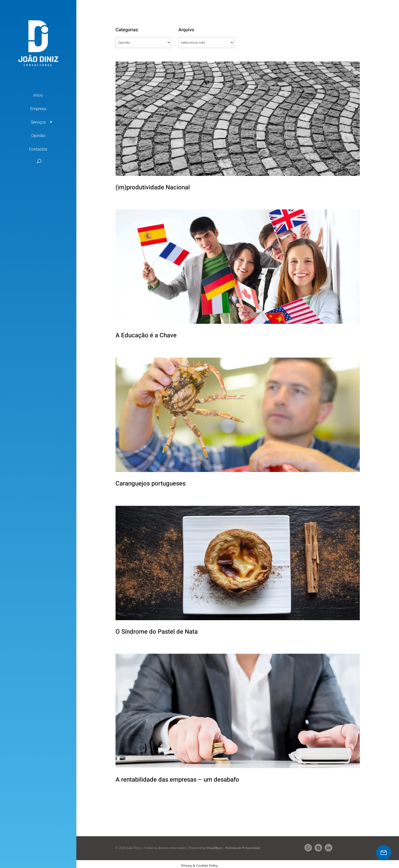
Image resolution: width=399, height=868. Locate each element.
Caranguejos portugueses (151, 484)
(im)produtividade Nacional (153, 187)
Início (38, 95)
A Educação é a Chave (146, 335)
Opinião (38, 136)
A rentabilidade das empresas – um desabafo (177, 780)
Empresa (38, 109)
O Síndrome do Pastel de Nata (157, 632)
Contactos (38, 149)
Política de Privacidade (243, 848)
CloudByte (214, 848)
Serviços (38, 122)
